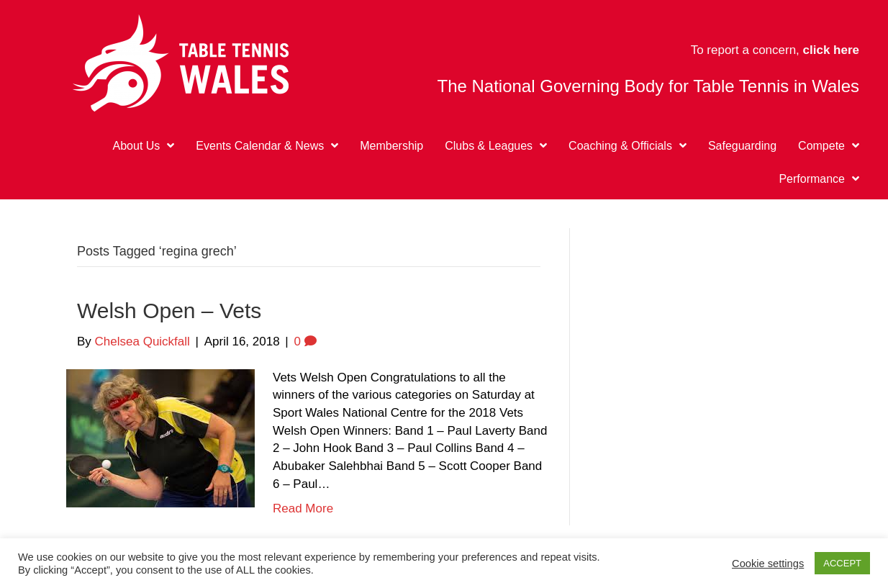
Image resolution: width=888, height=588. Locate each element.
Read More (303, 508)
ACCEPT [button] (842, 563)
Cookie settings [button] (768, 564)
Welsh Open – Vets (169, 311)
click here (831, 50)
